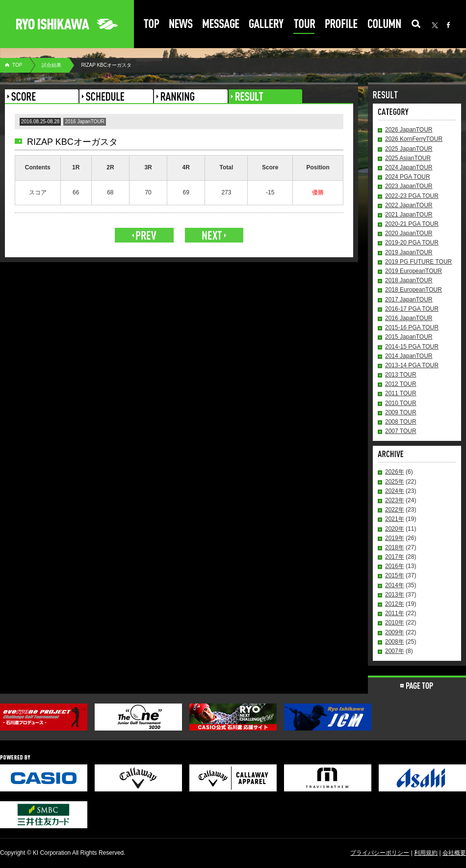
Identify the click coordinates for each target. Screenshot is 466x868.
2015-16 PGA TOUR (412, 327)
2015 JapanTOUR (409, 337)
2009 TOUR (401, 412)
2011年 (395, 613)
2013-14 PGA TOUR (412, 365)
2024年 (395, 491)
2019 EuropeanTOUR (414, 271)
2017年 (395, 557)
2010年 (395, 623)
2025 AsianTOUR (408, 158)
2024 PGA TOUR (408, 177)
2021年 (395, 519)
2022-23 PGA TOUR (412, 196)
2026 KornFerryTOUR (414, 139)
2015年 (395, 575)
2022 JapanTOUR (409, 205)
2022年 (395, 510)
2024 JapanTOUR (409, 167)
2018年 (395, 547)
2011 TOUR (401, 393)
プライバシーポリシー (380, 853)
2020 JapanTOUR (409, 233)
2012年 (395, 604)
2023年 (395, 500)
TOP (17, 65)
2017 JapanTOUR (409, 299)
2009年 (395, 632)
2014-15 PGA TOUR (412, 347)
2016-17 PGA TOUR (412, 309)
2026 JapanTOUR (409, 130)
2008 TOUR (401, 422)
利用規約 (426, 853)
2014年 (395, 585)
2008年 (395, 642)
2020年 (395, 529)
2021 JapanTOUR (409, 215)
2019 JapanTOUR (409, 252)
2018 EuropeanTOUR (414, 290)
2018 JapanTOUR (409, 280)
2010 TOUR (401, 403)
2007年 (395, 651)
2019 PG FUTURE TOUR (418, 262)
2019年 (395, 538)
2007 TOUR (401, 431)
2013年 (395, 595)
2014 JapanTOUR (409, 356)
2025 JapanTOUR (409, 149)
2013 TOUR (401, 375)
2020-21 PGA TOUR (412, 224)
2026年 (395, 472)
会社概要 (454, 853)
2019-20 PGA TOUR (412, 243)
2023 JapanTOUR (409, 186)
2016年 (395, 566)
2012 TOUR (401, 384)
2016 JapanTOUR (409, 318)
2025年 (395, 482)
